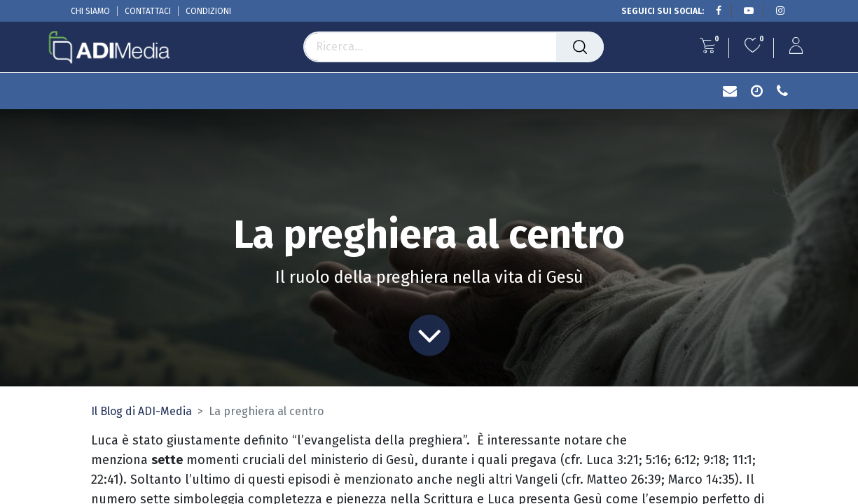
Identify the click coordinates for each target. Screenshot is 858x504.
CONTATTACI (148, 11)
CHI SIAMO (90, 11)
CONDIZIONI (208, 11)
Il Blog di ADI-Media (141, 411)
